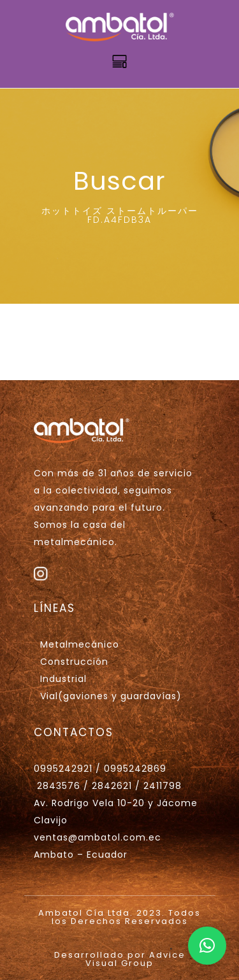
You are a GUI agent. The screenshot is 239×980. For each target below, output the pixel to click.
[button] (207, 946)
